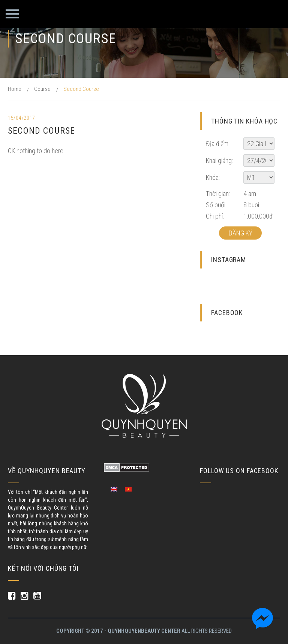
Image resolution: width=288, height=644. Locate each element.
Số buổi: (216, 205)
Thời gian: (218, 194)
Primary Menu (12, 14)
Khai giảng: (219, 161)
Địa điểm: (218, 144)
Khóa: (213, 177)
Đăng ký (240, 233)
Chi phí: (215, 216)
